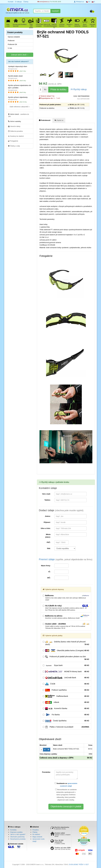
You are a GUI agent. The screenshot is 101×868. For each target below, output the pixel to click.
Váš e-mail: (46, 494)
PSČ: (49, 542)
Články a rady (14, 146)
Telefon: (48, 500)
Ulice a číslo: (46, 528)
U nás (10, 48)
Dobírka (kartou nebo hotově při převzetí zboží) (66, 643)
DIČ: (49, 578)
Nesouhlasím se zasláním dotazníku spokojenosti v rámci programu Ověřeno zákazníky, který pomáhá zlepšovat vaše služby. (66, 795)
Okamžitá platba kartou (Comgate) (66, 651)
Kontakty (13, 830)
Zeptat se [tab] (59, 120)
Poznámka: (46, 772)
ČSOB (66, 684)
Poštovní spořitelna (66, 690)
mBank (66, 702)
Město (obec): (48, 536)
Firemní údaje (66, 559)
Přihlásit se (79, 2)
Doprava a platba (16, 832)
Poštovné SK (12, 44)
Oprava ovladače (14, 37)
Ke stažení (36, 834)
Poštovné (11, 41)
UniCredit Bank (66, 678)
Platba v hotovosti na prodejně (66, 727)
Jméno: (48, 516)
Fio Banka (66, 715)
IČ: (49, 572)
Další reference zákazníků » (20, 107)
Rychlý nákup (79, 89)
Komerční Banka (66, 709)
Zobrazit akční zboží (20, 55)
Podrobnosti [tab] (45, 120)
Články (35, 832)
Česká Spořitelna (66, 721)
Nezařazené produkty (18, 839)
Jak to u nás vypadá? (18, 834)
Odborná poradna (15, 131)
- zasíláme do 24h (19, 115)
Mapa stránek (37, 837)
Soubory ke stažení (16, 136)
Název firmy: (46, 566)
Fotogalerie (13, 141)
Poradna (35, 830)
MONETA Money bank (66, 672)
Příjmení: (47, 522)
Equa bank (66, 665)
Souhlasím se (66, 785)
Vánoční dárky (14, 126)
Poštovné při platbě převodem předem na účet (66, 658)
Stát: (49, 548)
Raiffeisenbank (66, 696)
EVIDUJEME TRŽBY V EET (79, 864)
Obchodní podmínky (17, 837)
